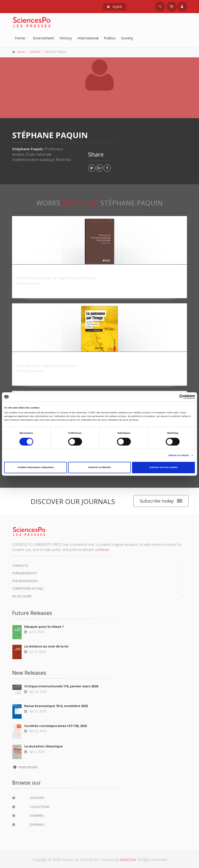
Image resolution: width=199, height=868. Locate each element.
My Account (22, 596)
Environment (44, 38)
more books (25, 767)
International (88, 38)
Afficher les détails (178, 455)
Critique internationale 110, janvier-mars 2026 (61, 686)
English (115, 7)
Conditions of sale (28, 588)
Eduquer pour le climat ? (44, 627)
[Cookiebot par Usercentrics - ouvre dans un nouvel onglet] (174, 397)
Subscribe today (161, 501)
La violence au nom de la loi (46, 646)
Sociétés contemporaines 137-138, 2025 (56, 726)
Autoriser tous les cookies (163, 468)
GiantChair (128, 860)
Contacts (20, 566)
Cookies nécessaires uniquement (36, 468)
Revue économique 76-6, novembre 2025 (56, 706)
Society (127, 38)
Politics (110, 38)
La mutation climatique (43, 746)
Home (20, 38)
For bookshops (25, 581)
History (66, 38)
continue (102, 550)
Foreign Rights (25, 573)
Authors (35, 52)
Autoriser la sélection (99, 468)
